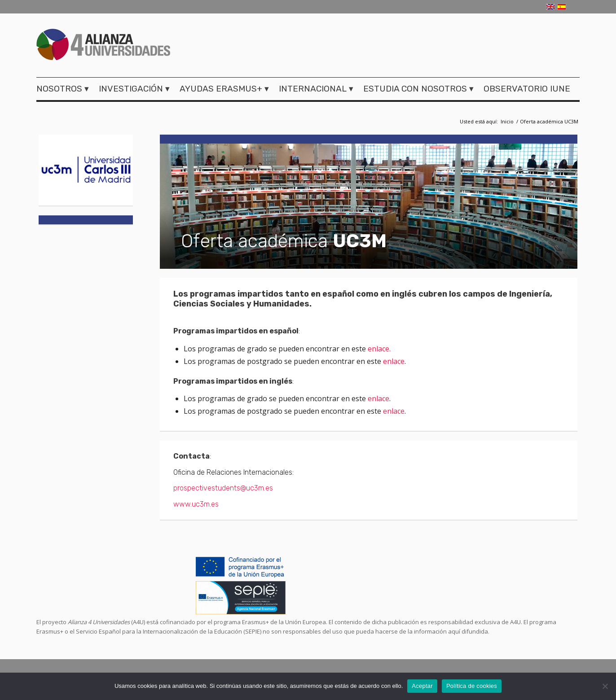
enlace (394, 361)
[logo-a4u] (103, 46)
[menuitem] (65, 89)
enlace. (379, 349)
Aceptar (422, 686)
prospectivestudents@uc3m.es (223, 488)
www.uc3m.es (196, 504)
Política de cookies (472, 686)
